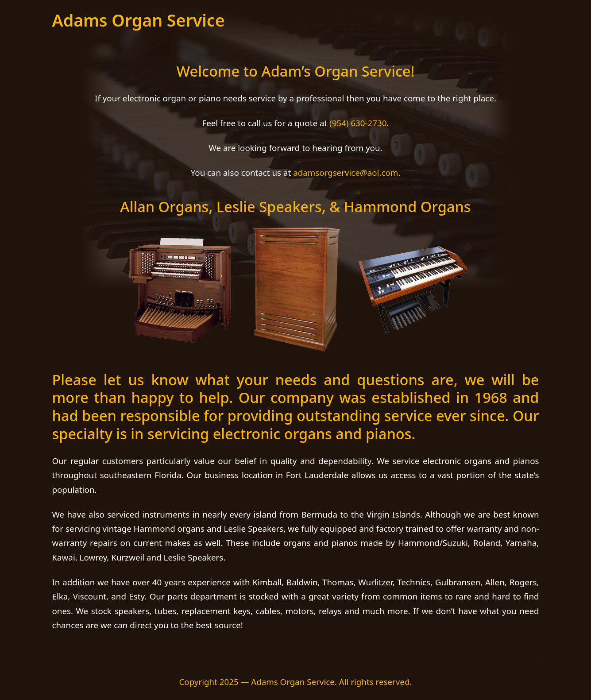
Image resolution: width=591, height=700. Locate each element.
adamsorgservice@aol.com (346, 172)
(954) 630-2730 (358, 123)
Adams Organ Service (139, 20)
